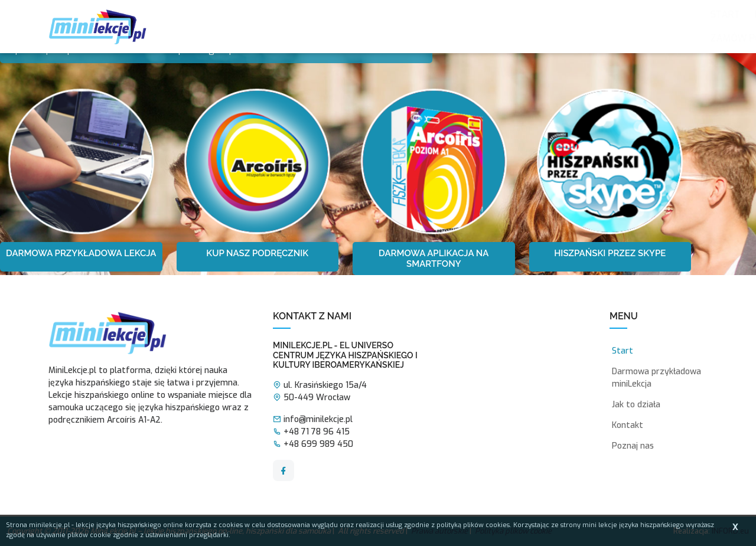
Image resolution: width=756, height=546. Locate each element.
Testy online (571, 14)
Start (190, 14)
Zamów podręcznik (222, 38)
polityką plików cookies (473, 525)
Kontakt (306, 38)
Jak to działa (426, 14)
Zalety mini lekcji (334, 14)
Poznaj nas (247, 14)
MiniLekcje (499, 14)
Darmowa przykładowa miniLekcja (656, 378)
